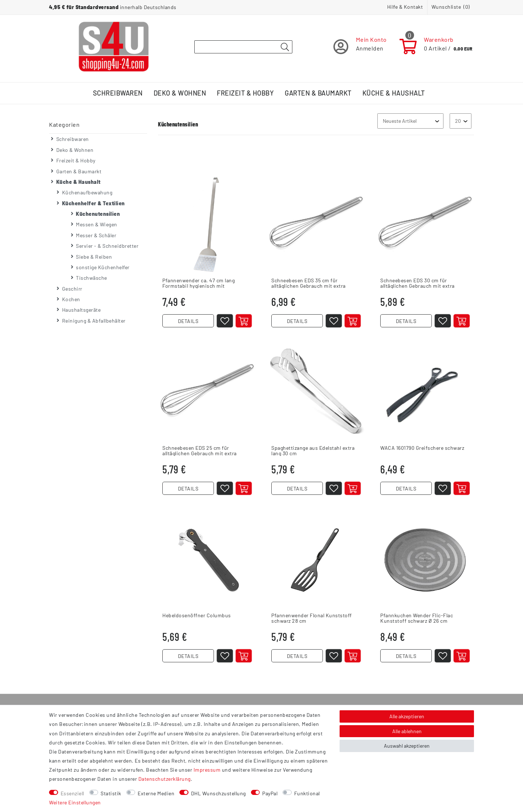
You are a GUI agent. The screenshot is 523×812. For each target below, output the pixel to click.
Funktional (307, 793)
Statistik (111, 793)
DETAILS (188, 321)
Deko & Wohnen (180, 93)
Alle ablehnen (407, 731)
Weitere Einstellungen (75, 802)
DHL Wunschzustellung (218, 793)
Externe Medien (156, 793)
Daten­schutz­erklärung (165, 779)
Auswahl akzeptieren (407, 746)
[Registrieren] (360, 47)
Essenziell (72, 793)
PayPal (270, 793)
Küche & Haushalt (394, 93)
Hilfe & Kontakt (405, 7)
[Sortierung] (410, 121)
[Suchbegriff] (243, 47)
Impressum (207, 770)
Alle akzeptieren (407, 716)
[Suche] (285, 47)
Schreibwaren (118, 93)
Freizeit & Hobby (245, 93)
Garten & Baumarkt (318, 93)
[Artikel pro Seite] (461, 121)
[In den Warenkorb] (244, 321)
